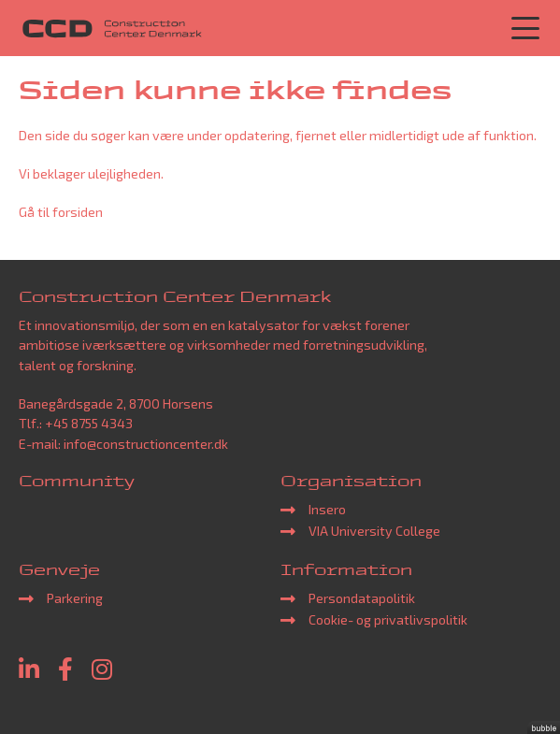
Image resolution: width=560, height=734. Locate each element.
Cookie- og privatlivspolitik (388, 619)
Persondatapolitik (362, 598)
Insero (327, 509)
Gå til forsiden (61, 212)
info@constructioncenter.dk (146, 444)
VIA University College (374, 531)
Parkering (75, 598)
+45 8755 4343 (89, 423)
